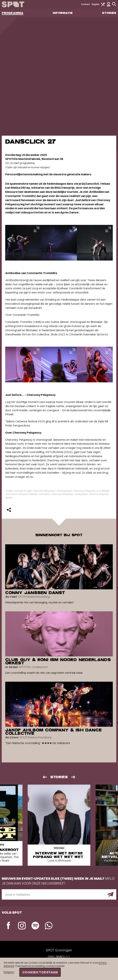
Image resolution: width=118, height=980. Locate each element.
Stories (109, 13)
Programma (13, 13)
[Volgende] (73, 777)
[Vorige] (45, 777)
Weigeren (9, 972)
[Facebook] (8, 926)
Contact (86, 4)
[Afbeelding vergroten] (23, 243)
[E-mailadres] (59, 894)
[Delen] (9, 510)
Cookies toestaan (40, 972)
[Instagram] (22, 926)
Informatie (63, 13)
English (95, 4)
